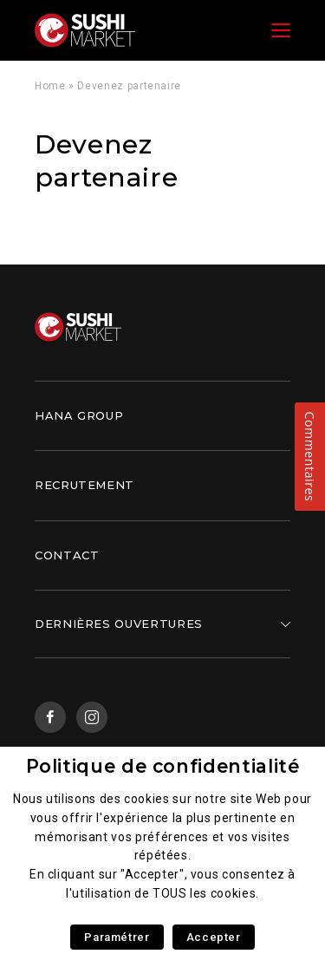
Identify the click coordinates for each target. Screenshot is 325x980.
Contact (67, 555)
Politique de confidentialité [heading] (163, 766)
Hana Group (79, 415)
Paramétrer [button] (117, 937)
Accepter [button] (214, 937)
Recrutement (84, 485)
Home (50, 86)
